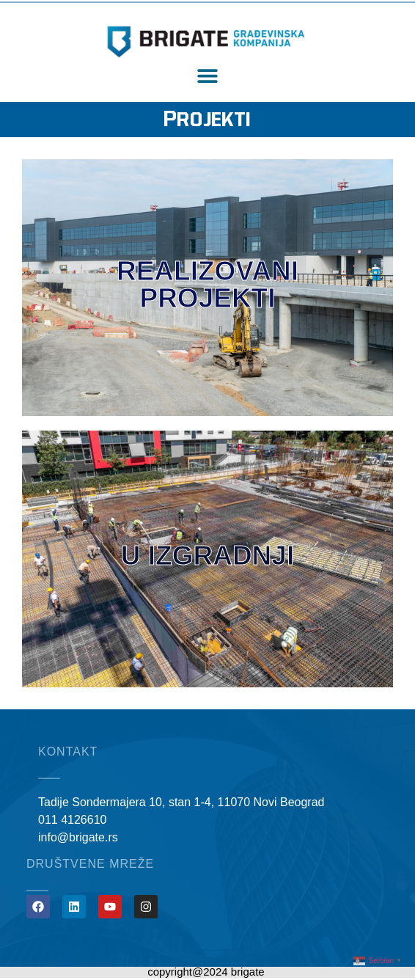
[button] (208, 76)
